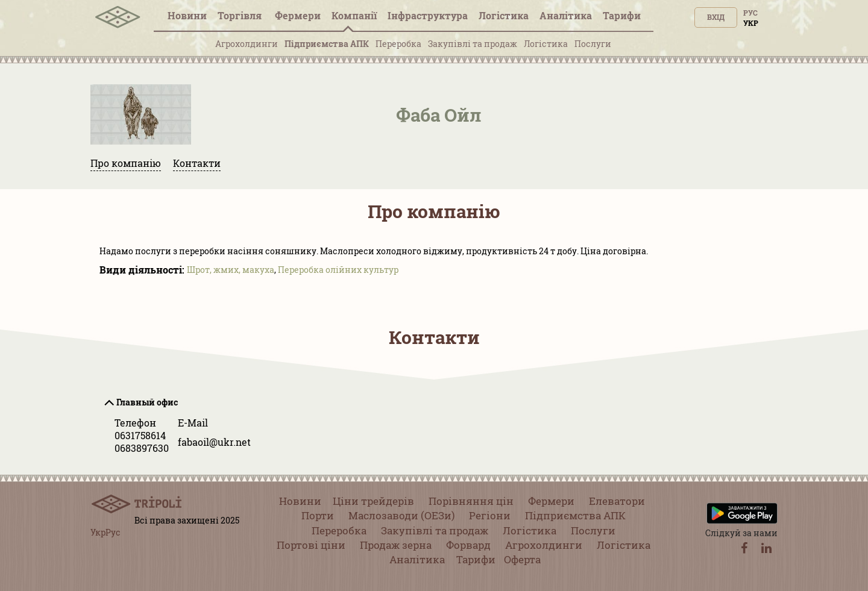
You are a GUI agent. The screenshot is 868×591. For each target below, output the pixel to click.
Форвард (468, 545)
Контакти (197, 163)
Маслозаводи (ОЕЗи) (401, 515)
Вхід (716, 17)
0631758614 (140, 435)
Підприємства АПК (327, 44)
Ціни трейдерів (373, 501)
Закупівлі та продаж (473, 44)
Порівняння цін (471, 501)
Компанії (354, 15)
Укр (751, 23)
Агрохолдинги (247, 44)
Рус (750, 13)
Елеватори (617, 501)
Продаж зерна (396, 545)
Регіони (490, 515)
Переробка (398, 44)
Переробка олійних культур (338, 270)
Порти (318, 515)
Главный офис (147, 402)
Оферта (522, 559)
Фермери (298, 15)
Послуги (593, 44)
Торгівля (241, 15)
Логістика (504, 15)
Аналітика (566, 15)
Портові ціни (311, 545)
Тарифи (622, 15)
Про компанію (126, 163)
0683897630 (142, 448)
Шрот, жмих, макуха (231, 270)
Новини (187, 15)
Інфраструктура (428, 15)
